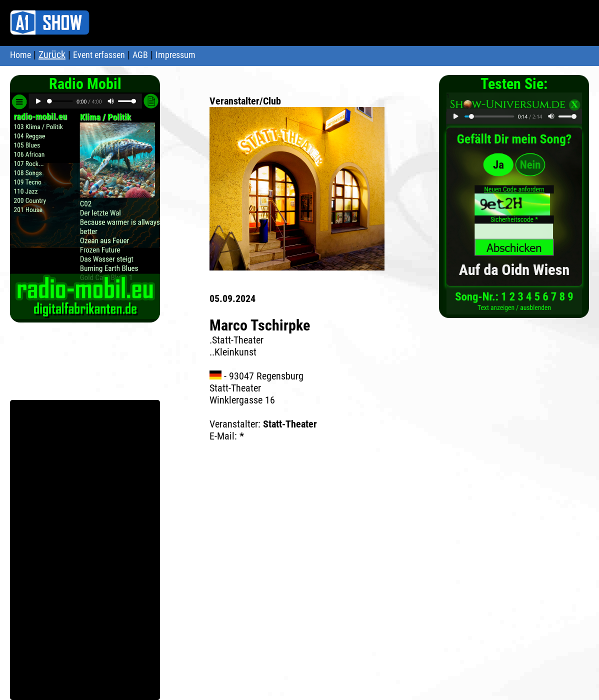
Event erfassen (99, 55)
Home (20, 55)
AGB (140, 55)
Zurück (52, 54)
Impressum (175, 55)
